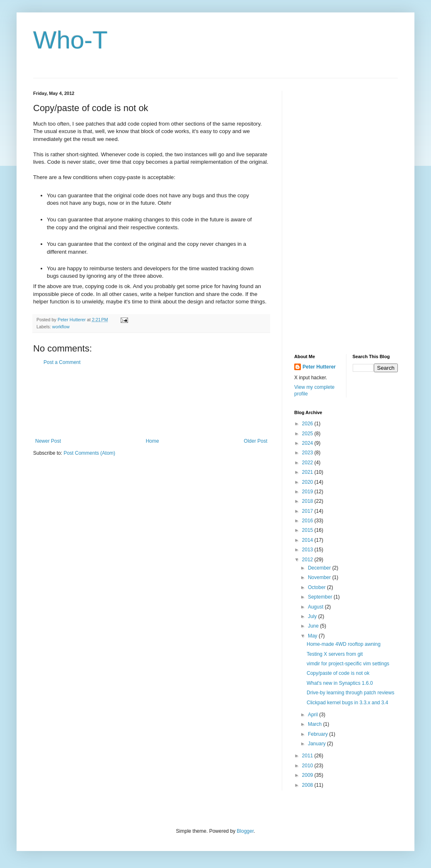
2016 (308, 521)
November (320, 577)
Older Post (255, 441)
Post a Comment (62, 362)
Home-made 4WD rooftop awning (344, 644)
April (314, 715)
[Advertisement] (151, 402)
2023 (308, 453)
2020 (308, 482)
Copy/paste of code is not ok (338, 673)
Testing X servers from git (335, 654)
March (316, 724)
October (317, 587)
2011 (308, 756)
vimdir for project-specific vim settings (348, 664)
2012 (308, 560)
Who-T (70, 40)
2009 (308, 775)
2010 (308, 766)
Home (153, 441)
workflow (61, 327)
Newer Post (48, 441)
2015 (308, 530)
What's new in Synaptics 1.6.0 (340, 683)
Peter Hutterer (319, 367)
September (321, 597)
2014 (308, 540)
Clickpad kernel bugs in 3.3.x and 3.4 (347, 703)
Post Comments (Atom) (89, 453)
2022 (308, 463)
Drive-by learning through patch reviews (350, 693)
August (316, 607)
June (314, 626)
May (313, 636)
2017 (308, 511)
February (318, 734)
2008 (308, 785)
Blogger (245, 831)
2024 (308, 443)
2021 (308, 472)
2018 (308, 501)
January (317, 744)
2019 (308, 492)
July (313, 616)
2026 (308, 424)
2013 (308, 550)
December (320, 568)
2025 (308, 434)
